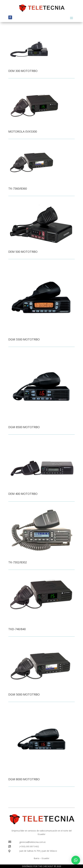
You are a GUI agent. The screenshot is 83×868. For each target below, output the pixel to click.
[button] (76, 860)
